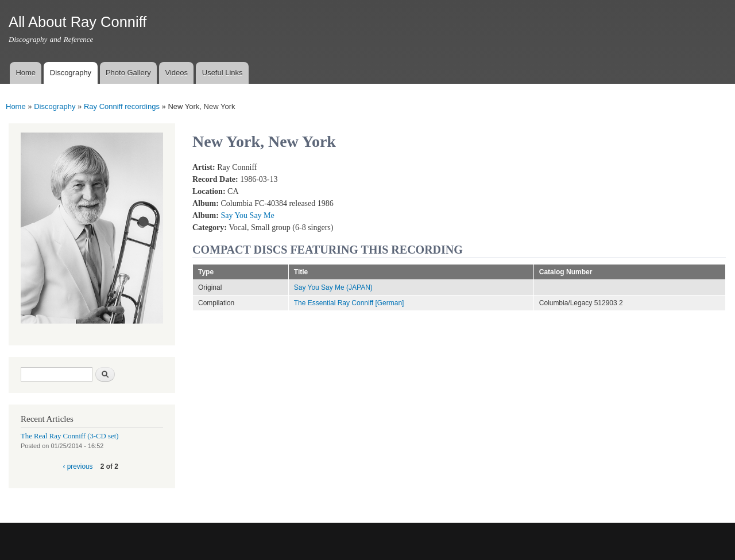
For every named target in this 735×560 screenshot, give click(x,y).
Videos (176, 73)
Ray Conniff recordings (122, 106)
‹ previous (78, 466)
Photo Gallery (128, 73)
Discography (71, 73)
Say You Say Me (247, 215)
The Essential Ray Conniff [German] (349, 303)
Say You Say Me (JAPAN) (333, 287)
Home (26, 73)
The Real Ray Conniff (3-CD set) (70, 436)
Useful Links (223, 73)
